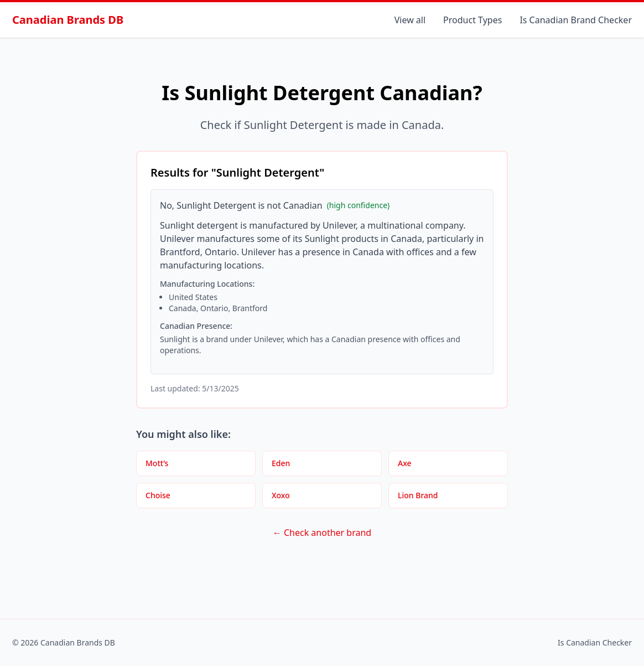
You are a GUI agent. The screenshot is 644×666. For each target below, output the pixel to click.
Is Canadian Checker (595, 642)
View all (410, 20)
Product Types (472, 20)
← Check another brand (322, 533)
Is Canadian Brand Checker (576, 20)
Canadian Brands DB (68, 20)
